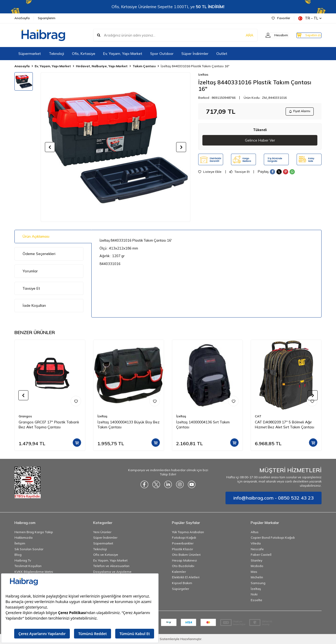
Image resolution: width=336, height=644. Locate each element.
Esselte (256, 600)
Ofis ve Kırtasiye (106, 555)
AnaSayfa (22, 18)
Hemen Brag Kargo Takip (34, 532)
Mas (254, 572)
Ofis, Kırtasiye (84, 54)
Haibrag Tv (23, 560)
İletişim (20, 543)
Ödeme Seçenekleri (39, 254)
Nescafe (257, 549)
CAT (258, 416)
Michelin (257, 577)
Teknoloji (56, 54)
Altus (255, 532)
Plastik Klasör (182, 549)
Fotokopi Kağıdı (184, 537)
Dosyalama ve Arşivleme (112, 572)
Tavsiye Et (240, 173)
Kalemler (179, 572)
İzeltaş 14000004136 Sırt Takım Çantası (203, 425)
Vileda (256, 543)
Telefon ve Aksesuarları (111, 566)
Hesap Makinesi (184, 560)
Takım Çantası (144, 66)
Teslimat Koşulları (28, 566)
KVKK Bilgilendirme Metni (34, 572)
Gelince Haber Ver (260, 141)
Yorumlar (30, 271)
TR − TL (310, 18)
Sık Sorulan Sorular (29, 549)
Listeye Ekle (210, 173)
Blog (18, 555)
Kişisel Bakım (182, 583)
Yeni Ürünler (102, 532)
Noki (254, 594)
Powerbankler (183, 543)
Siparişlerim (47, 18)
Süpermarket (30, 54)
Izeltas (203, 74)
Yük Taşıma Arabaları (188, 532)
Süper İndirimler (195, 54)
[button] (50, 147)
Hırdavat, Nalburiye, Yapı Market (102, 66)
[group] (115, 147)
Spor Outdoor (162, 54)
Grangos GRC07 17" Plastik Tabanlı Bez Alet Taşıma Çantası (49, 425)
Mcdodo (257, 566)
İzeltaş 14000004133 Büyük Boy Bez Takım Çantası (128, 425)
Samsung (258, 583)
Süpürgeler (180, 589)
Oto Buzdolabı (183, 566)
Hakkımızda (23, 537)
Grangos (25, 416)
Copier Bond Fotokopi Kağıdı (273, 537)
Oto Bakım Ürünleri (186, 555)
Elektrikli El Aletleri (186, 577)
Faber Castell (261, 555)
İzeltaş (102, 416)
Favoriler (281, 18)
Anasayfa (22, 66)
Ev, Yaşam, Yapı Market (123, 54)
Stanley (256, 560)
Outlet (222, 54)
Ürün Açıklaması (36, 236)
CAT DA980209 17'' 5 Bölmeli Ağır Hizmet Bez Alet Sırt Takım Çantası (285, 425)
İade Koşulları (34, 305)
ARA (240, 35)
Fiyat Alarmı (298, 112)
